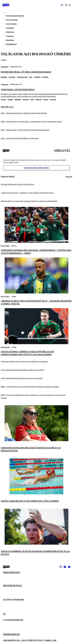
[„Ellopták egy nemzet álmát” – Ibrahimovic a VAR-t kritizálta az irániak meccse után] (36, 193)
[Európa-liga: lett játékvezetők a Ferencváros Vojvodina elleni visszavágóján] (36, 362)
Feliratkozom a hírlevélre (36, 168)
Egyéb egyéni (5, 347)
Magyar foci (12, 572)
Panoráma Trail (22, 77)
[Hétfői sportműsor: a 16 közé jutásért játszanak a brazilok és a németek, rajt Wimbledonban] (36, 201)
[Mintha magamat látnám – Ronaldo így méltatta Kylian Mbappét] (36, 113)
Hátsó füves (10, 40)
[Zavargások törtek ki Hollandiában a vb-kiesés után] (36, 138)
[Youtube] (69, 567)
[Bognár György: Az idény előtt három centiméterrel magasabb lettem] (36, 130)
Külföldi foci (13, 585)
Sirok (32, 100)
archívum (38, 100)
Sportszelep (11, 634)
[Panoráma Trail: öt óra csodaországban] (36, 72)
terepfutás (12, 77)
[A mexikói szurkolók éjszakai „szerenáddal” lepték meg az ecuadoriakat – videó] (36, 242)
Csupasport (10, 36)
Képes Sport (10, 32)
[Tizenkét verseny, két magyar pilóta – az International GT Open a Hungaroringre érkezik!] (36, 122)
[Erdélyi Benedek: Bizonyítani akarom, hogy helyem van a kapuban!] (36, 378)
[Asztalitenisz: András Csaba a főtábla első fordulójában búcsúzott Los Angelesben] (36, 344)
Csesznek (53, 100)
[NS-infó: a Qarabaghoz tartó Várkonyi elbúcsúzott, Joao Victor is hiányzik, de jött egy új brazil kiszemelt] (36, 397)
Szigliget (10, 100)
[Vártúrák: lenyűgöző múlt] (36, 93)
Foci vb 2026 (5, 246)
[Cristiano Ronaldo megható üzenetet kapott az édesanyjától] (36, 441)
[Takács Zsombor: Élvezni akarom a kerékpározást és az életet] (36, 544)
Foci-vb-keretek (11, 24)
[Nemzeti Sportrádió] (62, 5)
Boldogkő (4, 77)
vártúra (3, 100)
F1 (4, 614)
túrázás (46, 100)
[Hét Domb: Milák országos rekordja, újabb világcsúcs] (36, 184)
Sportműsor (10, 28)
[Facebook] (65, 567)
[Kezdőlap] (6, 5)
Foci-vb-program (12, 20)
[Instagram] (61, 567)
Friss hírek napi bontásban (15, 16)
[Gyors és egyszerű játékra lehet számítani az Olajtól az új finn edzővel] (36, 370)
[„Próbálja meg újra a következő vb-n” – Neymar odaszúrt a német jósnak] (36, 293)
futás (31, 77)
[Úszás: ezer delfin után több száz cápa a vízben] (36, 494)
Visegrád (26, 100)
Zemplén (45, 77)
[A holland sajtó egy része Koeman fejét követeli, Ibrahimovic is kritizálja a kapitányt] (36, 387)
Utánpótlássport (11, 44)
